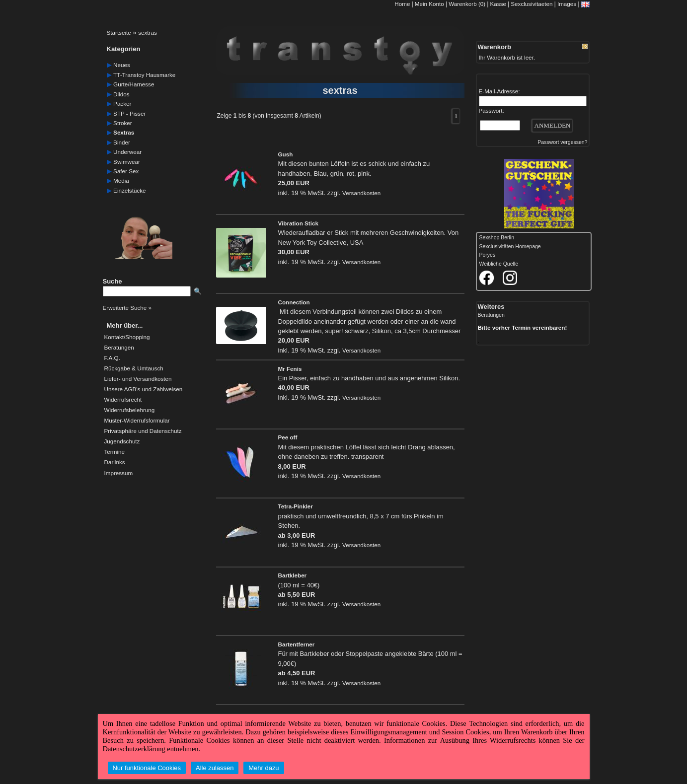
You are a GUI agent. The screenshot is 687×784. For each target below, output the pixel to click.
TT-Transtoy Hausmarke (144, 75)
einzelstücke (129, 190)
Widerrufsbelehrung (130, 410)
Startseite (119, 33)
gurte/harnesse (134, 84)
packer (122, 104)
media (121, 180)
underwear (127, 152)
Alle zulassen (215, 768)
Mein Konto (429, 4)
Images (567, 4)
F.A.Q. (112, 358)
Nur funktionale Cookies (147, 768)
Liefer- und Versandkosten (138, 379)
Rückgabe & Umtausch (134, 368)
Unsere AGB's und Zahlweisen (144, 389)
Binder (122, 142)
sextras (148, 33)
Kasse (498, 4)
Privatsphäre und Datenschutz (143, 431)
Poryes (488, 255)
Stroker (123, 123)
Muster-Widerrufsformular (137, 421)
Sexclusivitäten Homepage (510, 247)
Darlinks (115, 462)
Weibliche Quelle (499, 264)
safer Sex (126, 171)
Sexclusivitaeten (532, 4)
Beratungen (119, 348)
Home (402, 4)
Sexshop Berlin (497, 238)
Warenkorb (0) (468, 4)
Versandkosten (361, 193)
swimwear (127, 162)
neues (122, 65)
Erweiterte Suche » (127, 308)
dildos (121, 94)
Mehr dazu (264, 768)
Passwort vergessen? (562, 142)
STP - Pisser (129, 113)
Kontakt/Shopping (127, 337)
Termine (114, 452)
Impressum (119, 473)
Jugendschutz (122, 441)
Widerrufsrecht (123, 400)
